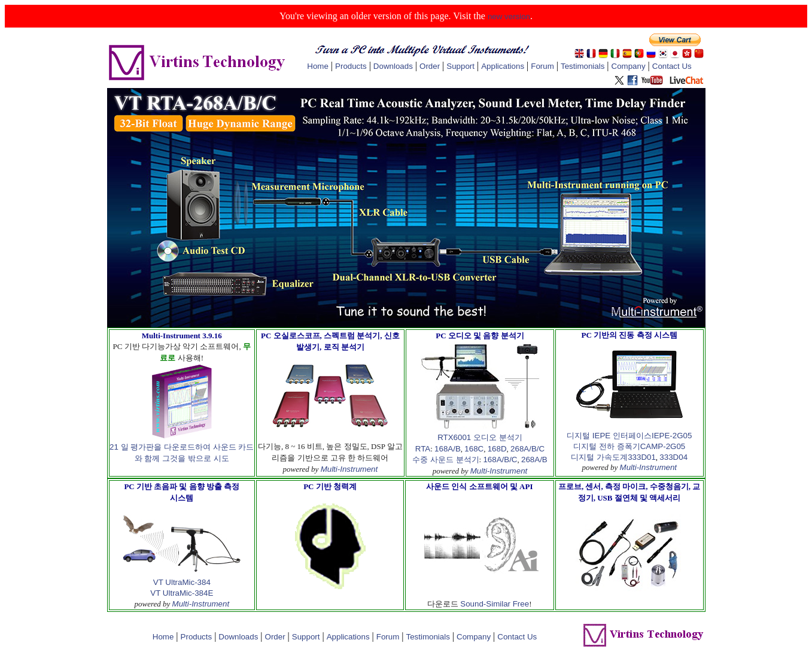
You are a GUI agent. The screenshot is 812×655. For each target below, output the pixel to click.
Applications (503, 66)
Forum (542, 66)
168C (474, 449)
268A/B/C (527, 449)
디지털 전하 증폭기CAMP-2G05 (629, 446)
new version (509, 16)
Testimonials (583, 66)
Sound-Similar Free (495, 604)
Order (430, 66)
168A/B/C (500, 460)
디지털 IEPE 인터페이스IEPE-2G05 (629, 436)
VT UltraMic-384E (182, 593)
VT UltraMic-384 (182, 582)
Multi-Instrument (349, 469)
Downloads (393, 66)
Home (318, 66)
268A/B (534, 460)
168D (497, 449)
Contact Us (672, 66)
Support (460, 66)
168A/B (448, 449)
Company (629, 66)
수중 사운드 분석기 (445, 460)
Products (351, 66)
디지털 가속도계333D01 (613, 457)
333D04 (673, 457)
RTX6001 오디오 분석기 (480, 437)
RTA (423, 449)
